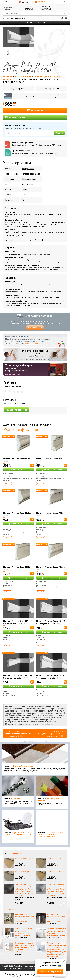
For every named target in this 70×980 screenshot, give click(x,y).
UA (62, 2)
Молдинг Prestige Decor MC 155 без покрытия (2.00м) (51, 677)
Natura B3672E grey (23, 872)
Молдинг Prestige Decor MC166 (50, 567)
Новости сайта (10, 909)
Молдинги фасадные (21, 429)
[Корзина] (66, 18)
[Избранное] (59, 18)
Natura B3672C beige (55, 859)
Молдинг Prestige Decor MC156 (50, 513)
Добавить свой (17, 410)
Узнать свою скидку (20, 470)
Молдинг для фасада (31, 174)
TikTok (29, 968)
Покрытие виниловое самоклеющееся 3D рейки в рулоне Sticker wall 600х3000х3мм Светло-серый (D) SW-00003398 (56, 890)
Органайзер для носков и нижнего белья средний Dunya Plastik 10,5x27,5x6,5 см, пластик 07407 (50, 835)
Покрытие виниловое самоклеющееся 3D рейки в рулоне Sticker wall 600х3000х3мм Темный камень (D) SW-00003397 (24, 890)
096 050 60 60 (46, 6)
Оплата (9, 248)
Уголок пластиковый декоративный (48, 799)
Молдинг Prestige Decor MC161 (17, 567)
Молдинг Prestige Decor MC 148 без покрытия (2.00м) (17, 677)
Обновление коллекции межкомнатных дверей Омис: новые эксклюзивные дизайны (56, 932)
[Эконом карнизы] (18, 787)
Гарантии (11, 278)
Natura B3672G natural (56, 872)
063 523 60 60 (30, 9)
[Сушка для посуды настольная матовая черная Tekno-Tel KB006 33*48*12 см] (18, 821)
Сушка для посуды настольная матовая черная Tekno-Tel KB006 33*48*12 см (18, 834)
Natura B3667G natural (24, 859)
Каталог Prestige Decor (39, 144)
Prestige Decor (32, 97)
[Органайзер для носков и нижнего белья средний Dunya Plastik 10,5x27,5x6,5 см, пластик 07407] (52, 821)
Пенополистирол (29, 179)
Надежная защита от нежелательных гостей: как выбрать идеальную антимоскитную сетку (56, 918)
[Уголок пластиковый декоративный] (52, 787)
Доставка (11, 208)
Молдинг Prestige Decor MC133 (17, 513)
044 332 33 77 (30, 6)
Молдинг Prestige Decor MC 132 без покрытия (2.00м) (19, 735)
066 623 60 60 (46, 9)
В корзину (35, 110)
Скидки (40, 2)
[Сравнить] (62, 18)
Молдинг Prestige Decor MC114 (17, 459)
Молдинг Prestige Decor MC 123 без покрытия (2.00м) (51, 622)
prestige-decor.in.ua (58, 97)
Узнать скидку (15, 117)
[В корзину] (32, 465)
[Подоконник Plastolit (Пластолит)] (35, 754)
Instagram (22, 968)
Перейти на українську (50, 972)
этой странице (31, 344)
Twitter (15, 968)
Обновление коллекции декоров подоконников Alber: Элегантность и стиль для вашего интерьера (25, 947)
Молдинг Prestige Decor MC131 (50, 459)
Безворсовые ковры (23, 861)
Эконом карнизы (15, 798)
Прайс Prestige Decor (39, 152)
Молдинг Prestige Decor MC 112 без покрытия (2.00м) (17, 622)
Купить (59, 133)
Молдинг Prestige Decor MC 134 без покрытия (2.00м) (51, 735)
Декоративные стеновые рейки (25, 899)
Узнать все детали (35, 328)
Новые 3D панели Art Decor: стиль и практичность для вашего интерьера (24, 932)
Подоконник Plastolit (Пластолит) (23, 766)
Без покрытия (27, 184)
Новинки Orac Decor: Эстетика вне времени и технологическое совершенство (25, 918)
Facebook (8, 968)
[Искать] (65, 14)
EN (65, 2)
